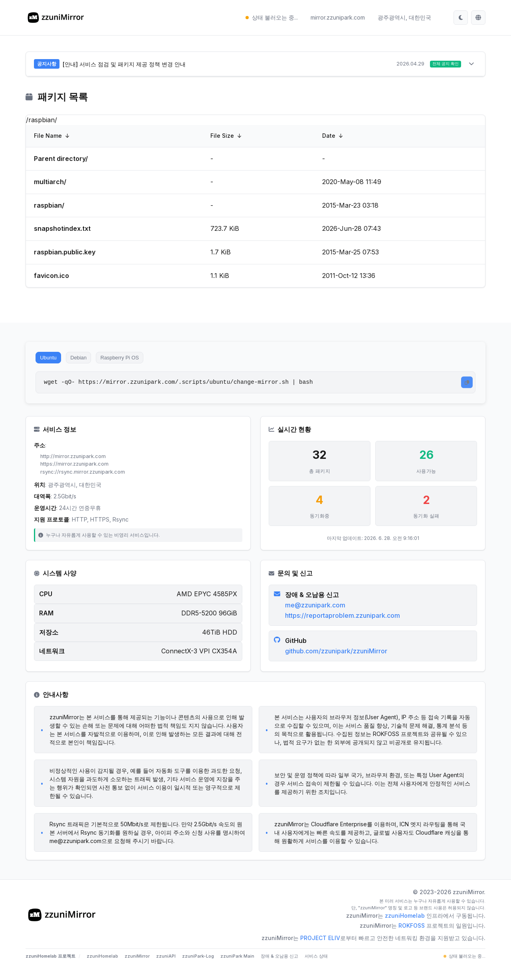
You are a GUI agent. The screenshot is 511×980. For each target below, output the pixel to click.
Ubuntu (51, 361)
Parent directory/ (61, 160)
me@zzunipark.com (317, 615)
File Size (222, 137)
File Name (48, 137)
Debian (88, 361)
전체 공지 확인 (442, 65)
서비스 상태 (316, 969)
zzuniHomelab (405, 928)
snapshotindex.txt (62, 230)
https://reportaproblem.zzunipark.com (344, 625)
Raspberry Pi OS (137, 361)
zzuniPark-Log (198, 969)
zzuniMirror (137, 969)
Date (329, 137)
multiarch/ (50, 183)
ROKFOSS (412, 938)
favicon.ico (51, 277)
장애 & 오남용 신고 (279, 969)
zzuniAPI (166, 969)
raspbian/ (49, 207)
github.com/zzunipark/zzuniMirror (338, 661)
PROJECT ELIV (320, 951)
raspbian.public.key (65, 254)
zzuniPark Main (237, 969)
